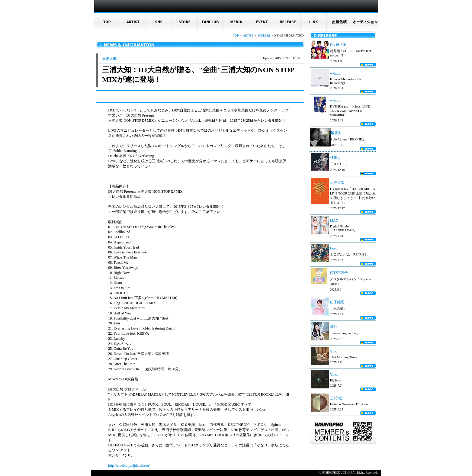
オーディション (365, 22)
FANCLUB (210, 22)
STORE (185, 22)
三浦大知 (264, 35)
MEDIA (236, 22)
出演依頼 (339, 22)
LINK (314, 22)
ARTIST (133, 22)
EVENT (262, 22)
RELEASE (288, 22)
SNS (159, 22)
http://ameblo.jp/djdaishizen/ (129, 465)
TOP (107, 22)
